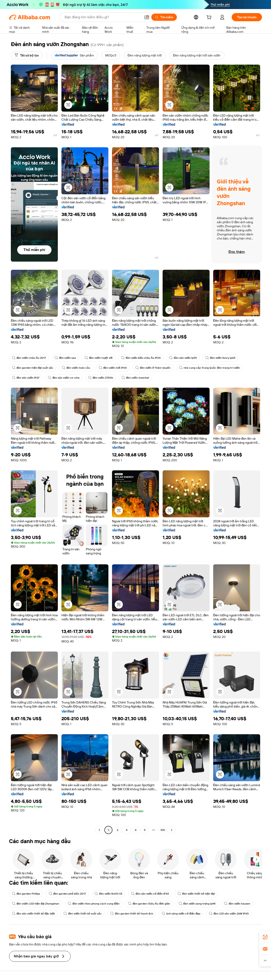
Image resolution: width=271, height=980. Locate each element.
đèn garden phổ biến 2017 (67, 894)
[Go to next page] (172, 830)
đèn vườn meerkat (135, 378)
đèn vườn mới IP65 (113, 368)
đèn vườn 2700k (100, 378)
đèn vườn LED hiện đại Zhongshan (36, 904)
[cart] (210, 18)
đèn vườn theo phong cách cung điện (94, 904)
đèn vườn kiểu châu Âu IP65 (141, 358)
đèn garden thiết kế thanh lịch (132, 914)
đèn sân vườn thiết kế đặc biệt (33, 914)
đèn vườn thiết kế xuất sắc (83, 914)
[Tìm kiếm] (164, 17)
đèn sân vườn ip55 (183, 358)
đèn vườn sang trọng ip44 (197, 904)
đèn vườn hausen (237, 904)
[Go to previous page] (99, 830)
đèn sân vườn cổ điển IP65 (150, 894)
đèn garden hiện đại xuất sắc (33, 368)
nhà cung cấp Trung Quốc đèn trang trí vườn (209, 368)
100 (163, 830)
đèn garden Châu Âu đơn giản (149, 904)
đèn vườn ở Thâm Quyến (153, 368)
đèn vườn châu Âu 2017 (29, 358)
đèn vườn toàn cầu (76, 368)
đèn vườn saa (65, 358)
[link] (265, 937)
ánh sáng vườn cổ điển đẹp (181, 914)
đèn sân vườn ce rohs (64, 378)
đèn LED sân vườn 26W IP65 (229, 914)
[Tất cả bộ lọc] (27, 55)
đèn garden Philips (26, 894)
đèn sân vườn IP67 (26, 378)
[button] (147, 17)
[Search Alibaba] (103, 17)
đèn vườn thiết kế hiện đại (196, 894)
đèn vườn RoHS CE (108, 894)
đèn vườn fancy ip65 (220, 358)
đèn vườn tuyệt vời (98, 358)
